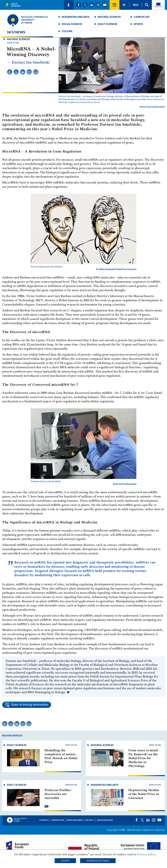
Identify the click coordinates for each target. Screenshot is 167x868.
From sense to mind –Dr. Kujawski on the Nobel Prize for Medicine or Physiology (144, 758)
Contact (44, 820)
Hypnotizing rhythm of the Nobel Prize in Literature (144, 794)
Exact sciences (107, 24)
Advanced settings (98, 861)
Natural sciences (109, 17)
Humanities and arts (76, 17)
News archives (105, 820)
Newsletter (58, 820)
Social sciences (72, 24)
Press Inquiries (75, 820)
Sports (138, 24)
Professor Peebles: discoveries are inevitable (58, 794)
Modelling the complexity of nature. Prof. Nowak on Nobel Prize (61, 756)
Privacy (90, 820)
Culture (67, 31)
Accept (65, 861)
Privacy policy (146, 854)
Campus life (142, 17)
